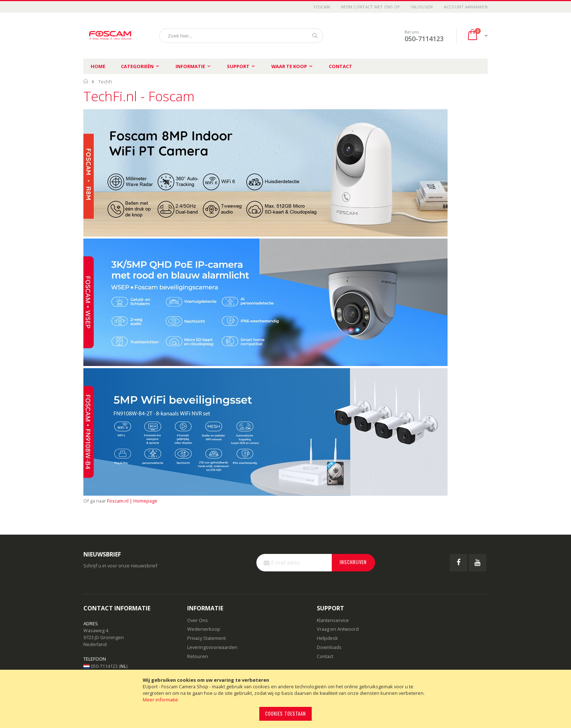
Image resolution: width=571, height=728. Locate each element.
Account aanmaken (466, 7)
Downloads (329, 647)
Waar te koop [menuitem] (289, 66)
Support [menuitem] (238, 66)
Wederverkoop (204, 629)
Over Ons (198, 620)
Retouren (198, 656)
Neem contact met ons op (370, 7)
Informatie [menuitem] (190, 66)
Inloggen (422, 7)
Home (98, 66)
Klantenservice (333, 620)
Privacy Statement (206, 638)
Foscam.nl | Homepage (132, 501)
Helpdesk (327, 638)
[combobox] (241, 36)
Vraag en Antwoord (338, 629)
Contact (340, 66)
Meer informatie (160, 700)
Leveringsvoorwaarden (212, 647)
